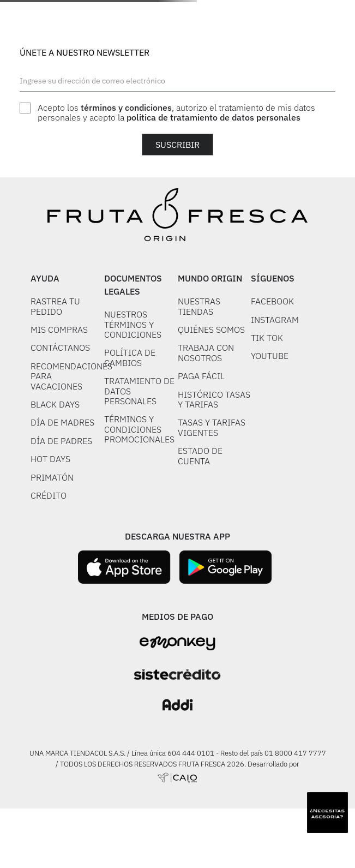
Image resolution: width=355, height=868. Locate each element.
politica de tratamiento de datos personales (213, 117)
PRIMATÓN (52, 477)
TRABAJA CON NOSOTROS (206, 352)
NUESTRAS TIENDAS (199, 306)
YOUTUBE (270, 356)
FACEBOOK (272, 301)
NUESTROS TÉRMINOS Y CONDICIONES (133, 324)
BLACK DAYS (55, 404)
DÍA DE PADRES (61, 441)
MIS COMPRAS (59, 330)
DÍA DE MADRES (62, 422)
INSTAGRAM (275, 320)
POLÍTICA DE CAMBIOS (130, 357)
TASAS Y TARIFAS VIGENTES (212, 427)
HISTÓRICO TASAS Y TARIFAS (214, 399)
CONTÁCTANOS (60, 348)
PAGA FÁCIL (201, 376)
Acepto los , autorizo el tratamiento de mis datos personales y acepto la (176, 113)
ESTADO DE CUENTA (200, 456)
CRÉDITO (49, 495)
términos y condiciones (126, 107)
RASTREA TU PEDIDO (55, 306)
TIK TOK (267, 338)
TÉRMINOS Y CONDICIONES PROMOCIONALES (139, 429)
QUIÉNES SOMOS (211, 330)
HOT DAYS (50, 459)
